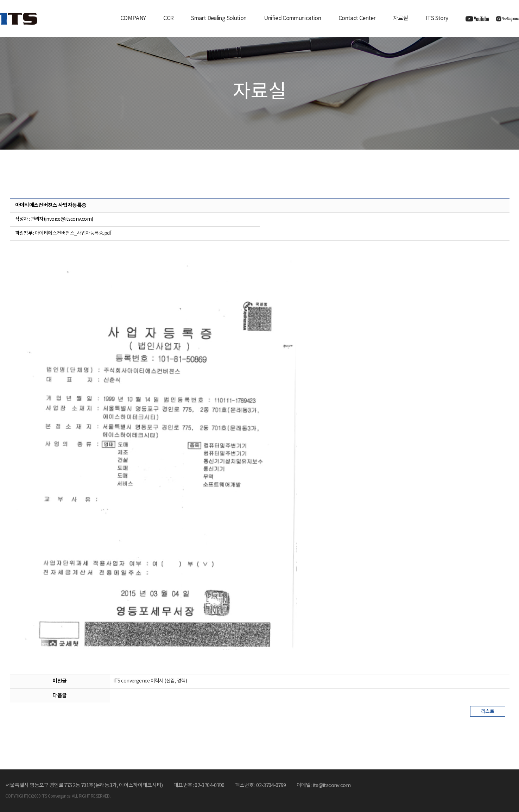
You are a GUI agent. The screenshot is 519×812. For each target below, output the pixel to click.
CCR (168, 18)
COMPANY (133, 18)
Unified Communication (292, 18)
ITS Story (437, 18)
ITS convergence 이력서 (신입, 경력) (150, 681)
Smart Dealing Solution (219, 18)
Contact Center (357, 18)
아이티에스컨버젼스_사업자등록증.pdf (73, 233)
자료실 (401, 18)
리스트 (488, 712)
